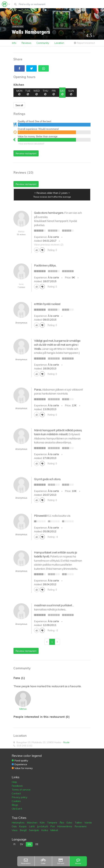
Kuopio (23, 826)
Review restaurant (26, 153)
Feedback (17, 786)
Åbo (62, 822)
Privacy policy (20, 797)
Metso (23, 709)
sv (22, 844)
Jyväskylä (43, 826)
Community (43, 43)
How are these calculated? (31, 144)
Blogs (15, 805)
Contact (16, 793)
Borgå (24, 830)
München (32, 822)
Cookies (16, 801)
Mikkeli (54, 830)
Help (14, 782)
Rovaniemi (80, 826)
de (37, 844)
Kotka (45, 830)
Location (59, 43)
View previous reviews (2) (49, 245)
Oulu (14, 826)
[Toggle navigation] (6, 4)
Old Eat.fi (17, 809)
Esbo (70, 822)
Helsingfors (18, 822)
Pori (53, 826)
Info (14, 43)
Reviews (26, 43)
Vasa (15, 830)
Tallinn (79, 822)
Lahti (32, 826)
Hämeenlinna (65, 826)
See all (19, 105)
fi (14, 844)
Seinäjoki (34, 830)
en (29, 844)
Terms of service (21, 790)
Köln (43, 822)
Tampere (52, 822)
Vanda (88, 822)
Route (66, 742)
